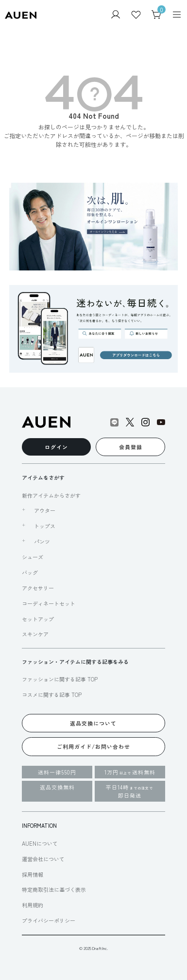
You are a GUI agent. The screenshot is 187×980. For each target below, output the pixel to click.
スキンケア (35, 634)
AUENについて (40, 843)
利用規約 (33, 905)
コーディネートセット (49, 603)
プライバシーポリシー (49, 920)
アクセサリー (38, 588)
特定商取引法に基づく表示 (54, 889)
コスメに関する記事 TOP (52, 695)
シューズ (33, 557)
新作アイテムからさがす (51, 495)
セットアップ (38, 619)
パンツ (42, 541)
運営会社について (43, 859)
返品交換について (93, 723)
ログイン (56, 447)
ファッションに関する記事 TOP (60, 679)
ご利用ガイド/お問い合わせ (93, 746)
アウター (45, 510)
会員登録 (131, 447)
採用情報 (33, 874)
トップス (45, 526)
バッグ (30, 572)
